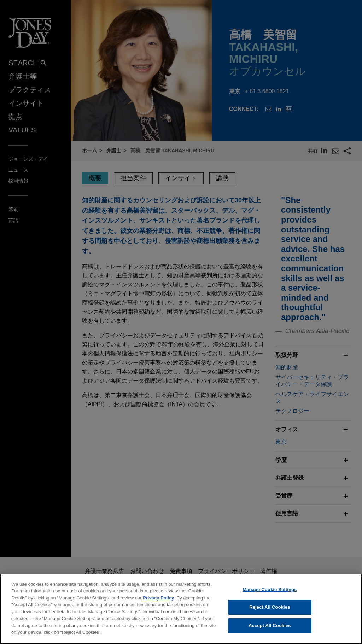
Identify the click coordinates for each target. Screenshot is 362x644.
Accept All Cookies (270, 630)
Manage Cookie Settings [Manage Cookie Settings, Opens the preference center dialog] (270, 594)
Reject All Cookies (270, 612)
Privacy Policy (158, 603)
